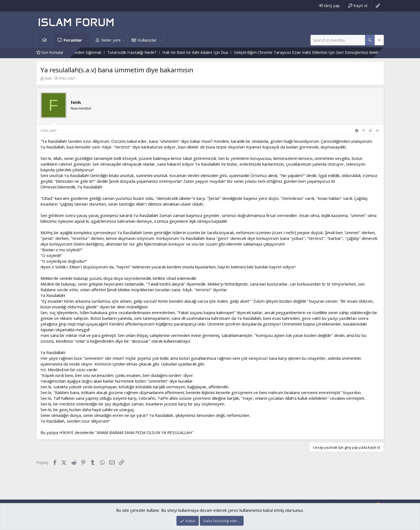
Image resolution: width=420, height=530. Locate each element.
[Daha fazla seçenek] (370, 40)
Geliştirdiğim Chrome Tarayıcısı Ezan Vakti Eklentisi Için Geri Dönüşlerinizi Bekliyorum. (328, 52)
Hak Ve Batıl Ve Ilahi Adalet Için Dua (211, 52)
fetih (48, 78)
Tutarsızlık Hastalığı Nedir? (148, 52)
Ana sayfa (45, 40)
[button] (88, 40)
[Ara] (338, 40)
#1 (378, 131)
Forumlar (73, 40)
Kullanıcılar (147, 40)
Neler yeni (111, 40)
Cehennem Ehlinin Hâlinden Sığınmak (84, 52)
